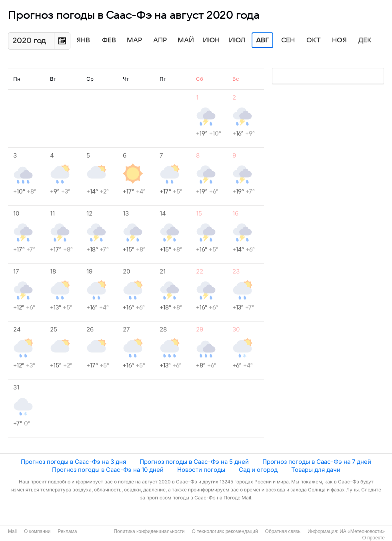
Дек (365, 40)
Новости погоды (201, 470)
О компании (37, 531)
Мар (134, 40)
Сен (288, 40)
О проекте (373, 538)
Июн (211, 40)
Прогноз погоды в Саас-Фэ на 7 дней (317, 462)
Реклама (67, 531)
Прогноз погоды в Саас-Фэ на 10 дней (108, 470)
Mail (12, 531)
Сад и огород (258, 470)
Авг (262, 40)
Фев (109, 40)
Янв (83, 40)
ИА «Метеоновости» (362, 531)
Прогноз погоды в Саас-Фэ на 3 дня (73, 462)
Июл (237, 40)
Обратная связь (283, 531)
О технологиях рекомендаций (225, 531)
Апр (160, 40)
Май (186, 40)
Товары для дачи (316, 470)
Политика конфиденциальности (149, 531)
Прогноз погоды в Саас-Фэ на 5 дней (194, 462)
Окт (314, 40)
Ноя (339, 40)
